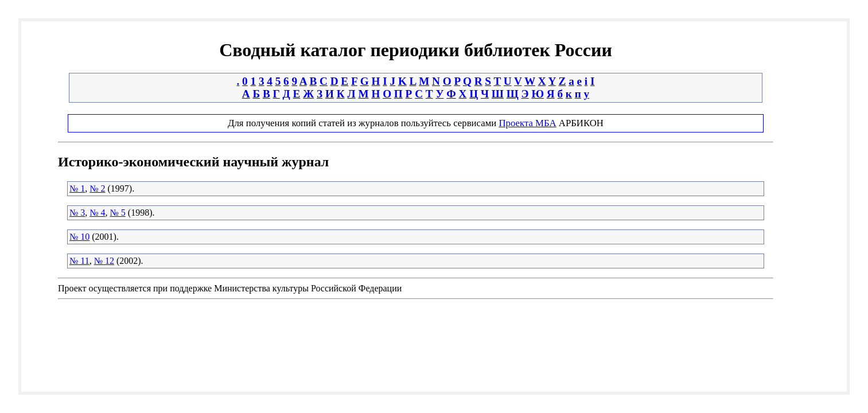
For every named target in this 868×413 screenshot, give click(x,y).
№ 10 (79, 237)
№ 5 (118, 213)
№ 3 (77, 213)
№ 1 (77, 188)
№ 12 (104, 261)
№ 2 (97, 188)
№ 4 (97, 213)
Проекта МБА (527, 123)
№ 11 (79, 261)
